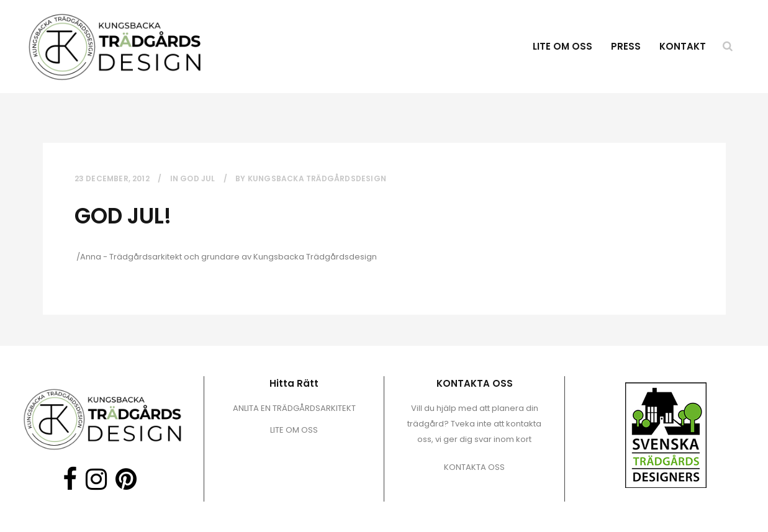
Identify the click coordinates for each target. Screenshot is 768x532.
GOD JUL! (123, 216)
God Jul (197, 178)
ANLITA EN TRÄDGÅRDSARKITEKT (294, 408)
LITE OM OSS (294, 430)
